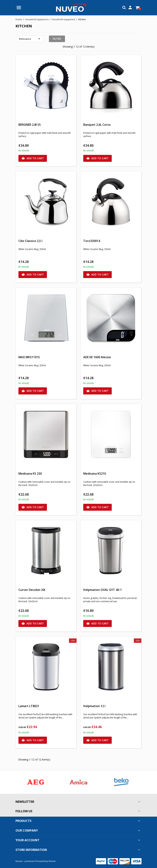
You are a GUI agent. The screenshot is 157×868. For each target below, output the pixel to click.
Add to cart (33, 158)
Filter (57, 39)
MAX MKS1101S (29, 357)
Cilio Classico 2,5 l (30, 241)
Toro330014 (92, 241)
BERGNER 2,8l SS (30, 125)
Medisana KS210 (95, 474)
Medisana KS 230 (30, 474)
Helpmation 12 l (94, 706)
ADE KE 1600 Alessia (97, 357)
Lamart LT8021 (29, 706)
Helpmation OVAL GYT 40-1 (103, 590)
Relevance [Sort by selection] (30, 39)
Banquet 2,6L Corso (97, 125)
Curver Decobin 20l (32, 590)
